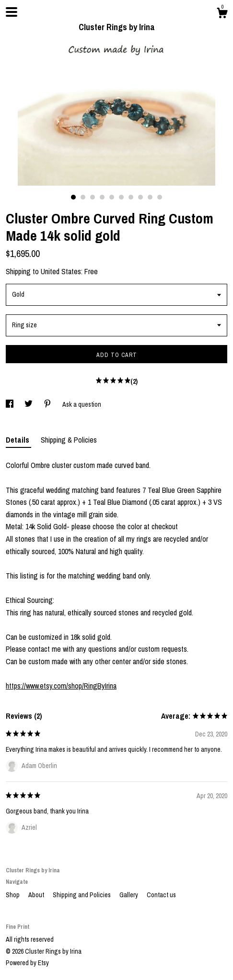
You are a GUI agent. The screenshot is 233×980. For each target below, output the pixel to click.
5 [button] (112, 197)
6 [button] (121, 197)
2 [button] (83, 197)
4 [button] (102, 197)
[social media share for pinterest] (48, 404)
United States (61, 271)
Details (18, 440)
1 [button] (73, 197)
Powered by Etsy (27, 963)
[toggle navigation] (12, 12)
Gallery (129, 895)
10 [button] (160, 197)
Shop (13, 895)
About (37, 895)
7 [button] (131, 197)
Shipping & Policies (69, 440)
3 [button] (93, 197)
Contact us (161, 895)
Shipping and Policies (82, 895)
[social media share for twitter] (29, 404)
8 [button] (140, 197)
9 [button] (150, 197)
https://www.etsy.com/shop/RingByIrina (61, 686)
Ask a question (82, 404)
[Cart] (222, 14)
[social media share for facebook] (10, 404)
